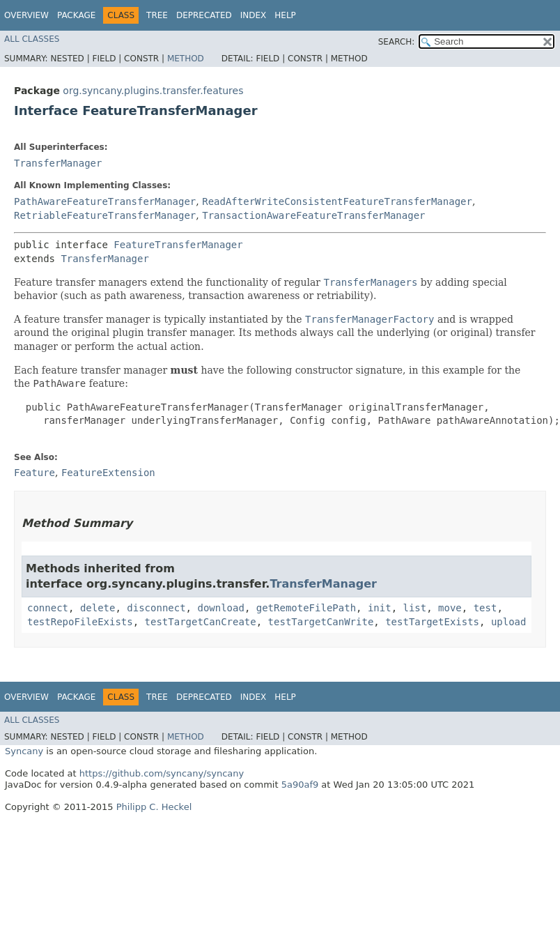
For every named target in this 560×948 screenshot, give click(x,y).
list (415, 608)
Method (186, 59)
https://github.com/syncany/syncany (162, 773)
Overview (26, 15)
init (380, 608)
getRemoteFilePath (306, 608)
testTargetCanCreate (201, 622)
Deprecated (204, 15)
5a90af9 (300, 785)
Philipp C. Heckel (154, 807)
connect (48, 608)
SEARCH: (397, 42)
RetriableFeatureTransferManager (105, 215)
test (485, 608)
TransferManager (58, 163)
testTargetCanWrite (321, 622)
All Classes (32, 39)
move (450, 608)
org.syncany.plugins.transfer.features (153, 91)
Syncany (24, 751)
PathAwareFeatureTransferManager (105, 201)
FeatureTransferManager (178, 245)
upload (509, 622)
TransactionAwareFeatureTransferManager (313, 215)
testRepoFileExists (80, 622)
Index (254, 15)
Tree (157, 15)
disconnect (156, 608)
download (220, 608)
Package (76, 15)
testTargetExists (432, 622)
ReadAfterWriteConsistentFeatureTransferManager (337, 201)
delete (98, 608)
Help (285, 15)
